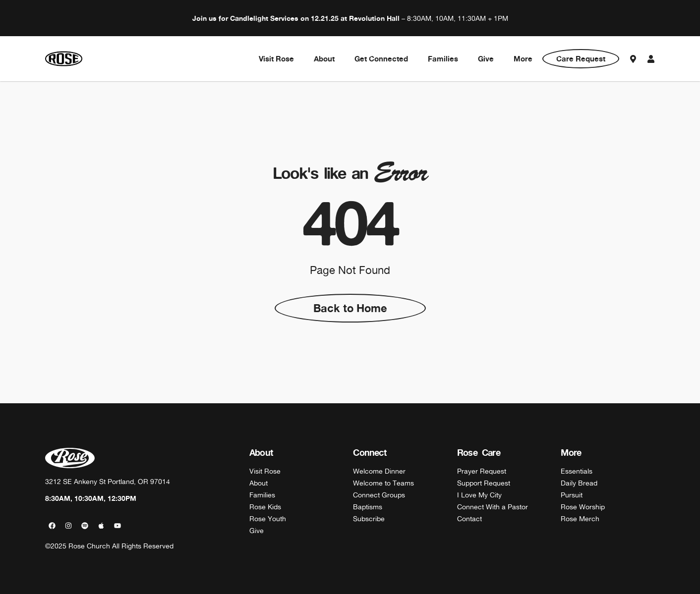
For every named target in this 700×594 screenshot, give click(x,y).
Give (486, 59)
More (523, 59)
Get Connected (381, 59)
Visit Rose (276, 59)
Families (443, 59)
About (324, 59)
